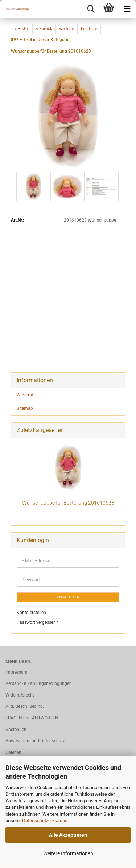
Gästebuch (16, 730)
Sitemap (25, 408)
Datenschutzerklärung (45, 821)
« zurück (44, 29)
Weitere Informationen (68, 853)
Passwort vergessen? (37, 622)
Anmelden (68, 597)
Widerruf (25, 395)
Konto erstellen (31, 613)
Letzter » (89, 29)
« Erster (22, 29)
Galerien (13, 752)
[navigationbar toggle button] (127, 9)
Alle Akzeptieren (68, 835)
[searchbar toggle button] (91, 9)
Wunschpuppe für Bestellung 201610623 (68, 503)
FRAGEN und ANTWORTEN (32, 718)
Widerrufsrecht (20, 695)
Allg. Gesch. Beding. (25, 706)
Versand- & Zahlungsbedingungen (39, 683)
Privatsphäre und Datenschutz (35, 741)
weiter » (67, 29)
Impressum (17, 672)
